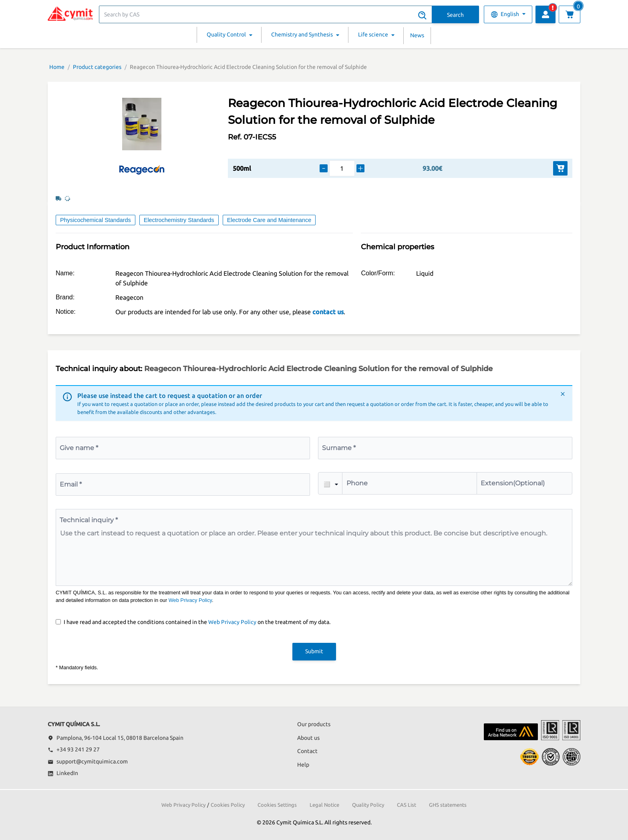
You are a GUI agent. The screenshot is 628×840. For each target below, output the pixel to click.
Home (57, 67)
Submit (314, 651)
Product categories (97, 67)
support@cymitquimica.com (88, 761)
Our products (314, 724)
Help (303, 765)
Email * (71, 484)
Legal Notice (324, 805)
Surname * (339, 448)
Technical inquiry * (89, 520)
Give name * (79, 448)
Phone (357, 483)
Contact (307, 751)
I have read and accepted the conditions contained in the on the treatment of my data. (197, 622)
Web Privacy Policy (190, 600)
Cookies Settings (277, 805)
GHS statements (448, 805)
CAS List (407, 805)
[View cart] (570, 14)
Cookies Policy (228, 805)
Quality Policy (368, 805)
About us (308, 738)
